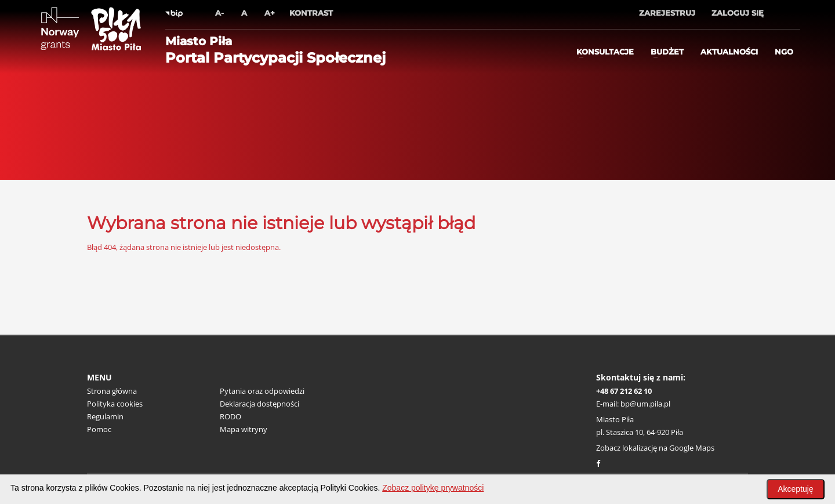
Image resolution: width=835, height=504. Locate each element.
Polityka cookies (115, 404)
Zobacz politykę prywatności (433, 488)
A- (219, 13)
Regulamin (105, 416)
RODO (230, 416)
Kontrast (311, 13)
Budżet (667, 52)
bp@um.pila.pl (645, 404)
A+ (270, 13)
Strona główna (112, 391)
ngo (784, 52)
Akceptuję (795, 489)
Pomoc (99, 429)
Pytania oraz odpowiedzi (262, 391)
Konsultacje (605, 52)
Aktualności (729, 52)
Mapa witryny (244, 429)
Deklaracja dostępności (259, 404)
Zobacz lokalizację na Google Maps (655, 448)
